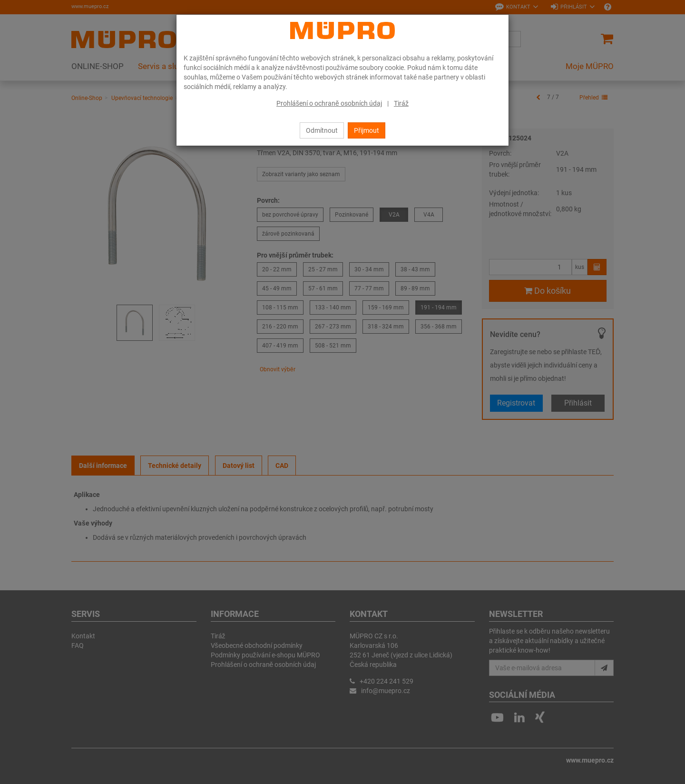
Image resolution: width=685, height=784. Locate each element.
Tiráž (401, 103)
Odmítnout (322, 130)
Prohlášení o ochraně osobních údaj (329, 103)
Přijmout (367, 130)
